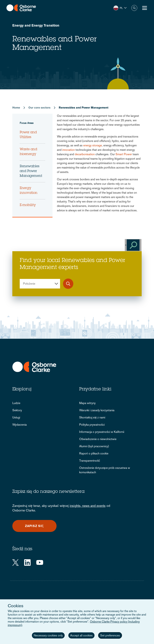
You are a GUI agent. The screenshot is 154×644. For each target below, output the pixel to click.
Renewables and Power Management (31, 171)
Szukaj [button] (134, 8)
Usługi (16, 417)
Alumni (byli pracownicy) (94, 446)
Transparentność (90, 461)
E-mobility (28, 205)
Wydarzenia (20, 425)
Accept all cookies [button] (81, 635)
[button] (120, 8)
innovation (69, 150)
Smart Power (124, 154)
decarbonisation (85, 154)
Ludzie (16, 403)
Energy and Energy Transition (36, 25)
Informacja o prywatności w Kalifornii (102, 432)
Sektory (17, 410)
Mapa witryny (87, 403)
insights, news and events (88, 506)
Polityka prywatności (92, 425)
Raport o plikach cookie (94, 453)
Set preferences (110, 635)
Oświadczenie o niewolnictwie (98, 439)
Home (16, 108)
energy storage (93, 145)
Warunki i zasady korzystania (97, 410)
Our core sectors (39, 108)
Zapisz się (34, 526)
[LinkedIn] (27, 563)
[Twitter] (15, 563)
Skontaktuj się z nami (92, 417)
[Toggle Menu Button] (145, 8)
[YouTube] (40, 563)
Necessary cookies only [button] (48, 635)
